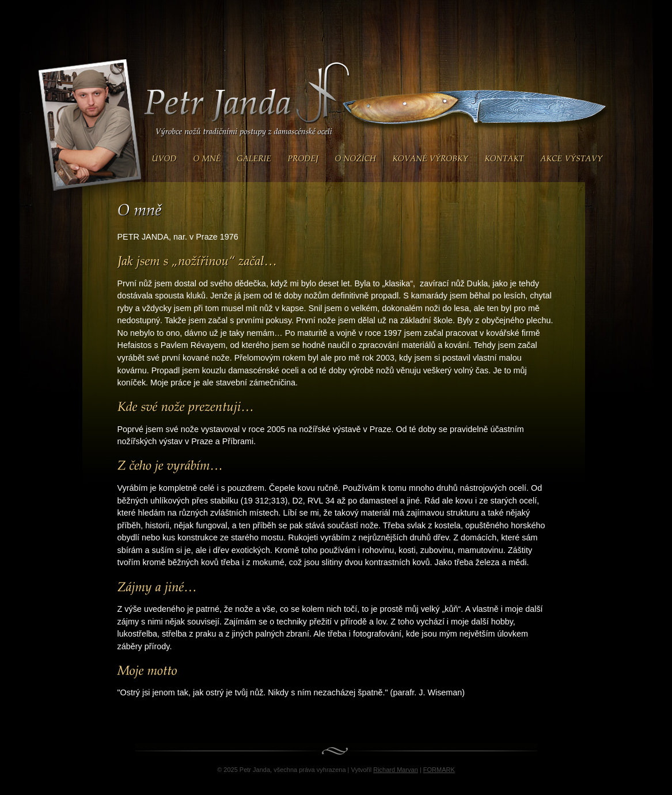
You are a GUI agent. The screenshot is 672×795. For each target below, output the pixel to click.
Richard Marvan (396, 770)
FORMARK (439, 770)
